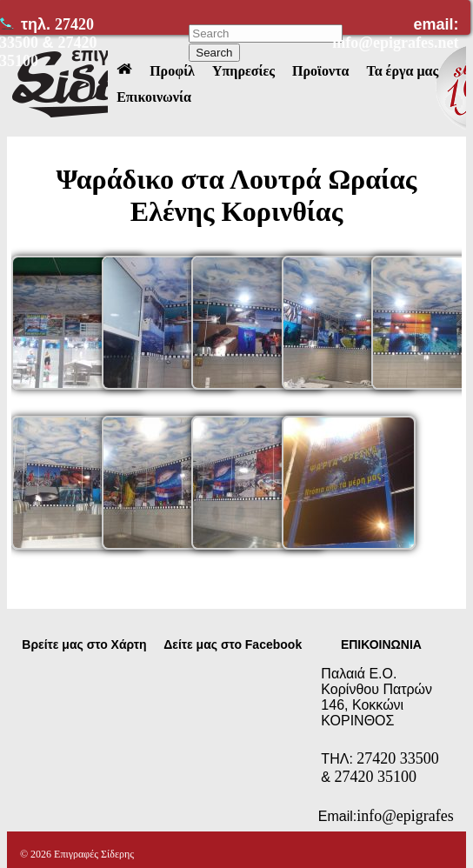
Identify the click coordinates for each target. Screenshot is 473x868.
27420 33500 (398, 758)
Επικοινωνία (154, 97)
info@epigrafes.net (395, 43)
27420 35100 (375, 777)
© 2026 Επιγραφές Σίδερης (77, 854)
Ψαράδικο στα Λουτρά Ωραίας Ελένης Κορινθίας (237, 195)
